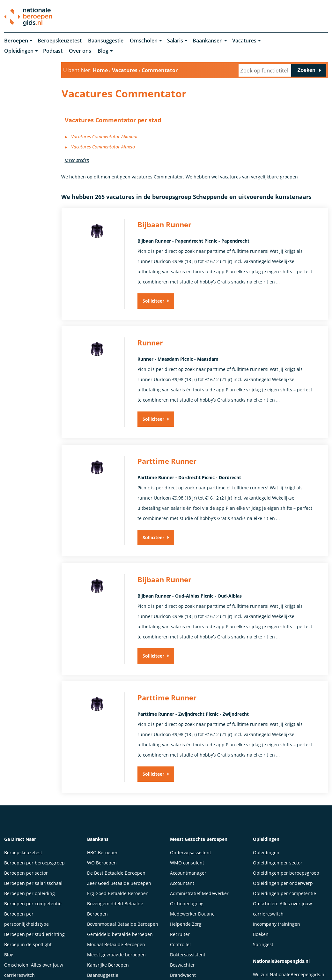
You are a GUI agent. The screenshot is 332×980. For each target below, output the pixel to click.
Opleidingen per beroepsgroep (286, 874)
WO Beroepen (102, 863)
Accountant (182, 884)
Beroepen (16, 41)
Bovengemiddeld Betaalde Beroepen (115, 909)
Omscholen (144, 41)
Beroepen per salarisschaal (33, 884)
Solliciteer (153, 301)
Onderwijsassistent (191, 853)
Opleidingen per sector (278, 863)
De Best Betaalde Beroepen (116, 874)
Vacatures (244, 41)
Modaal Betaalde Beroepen (116, 945)
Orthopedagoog (187, 904)
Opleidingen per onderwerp (283, 884)
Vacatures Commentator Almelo (103, 147)
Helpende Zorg (186, 925)
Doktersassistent (188, 955)
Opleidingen (19, 51)
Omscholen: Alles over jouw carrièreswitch (282, 909)
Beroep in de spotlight (28, 945)
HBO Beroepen (103, 853)
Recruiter (180, 935)
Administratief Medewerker (199, 894)
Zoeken (306, 70)
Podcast (53, 51)
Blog (103, 51)
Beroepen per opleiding (30, 894)
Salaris (175, 41)
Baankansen (208, 41)
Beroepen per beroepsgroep (34, 863)
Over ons (80, 51)
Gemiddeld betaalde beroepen (120, 935)
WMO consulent (187, 863)
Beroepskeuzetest (60, 41)
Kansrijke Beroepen (108, 965)
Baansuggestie (106, 41)
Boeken (261, 935)
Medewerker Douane (192, 914)
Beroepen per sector (26, 874)
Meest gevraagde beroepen (116, 955)
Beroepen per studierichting (34, 935)
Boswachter (182, 965)
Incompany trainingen (277, 925)
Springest (263, 945)
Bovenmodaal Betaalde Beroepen (123, 925)
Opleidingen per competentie (284, 894)
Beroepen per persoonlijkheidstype (26, 920)
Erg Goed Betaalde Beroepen (118, 894)
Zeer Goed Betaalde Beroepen (119, 884)
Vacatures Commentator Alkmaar (105, 136)
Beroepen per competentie (33, 904)
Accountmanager (188, 874)
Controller (181, 945)
